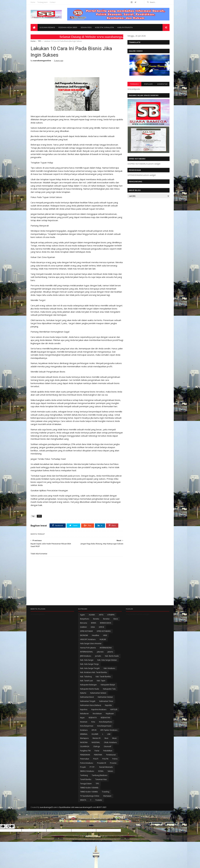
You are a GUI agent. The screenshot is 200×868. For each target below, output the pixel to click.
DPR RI (101, 627)
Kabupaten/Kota (125, 27)
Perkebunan (111, 755)
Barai (116, 619)
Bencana (84, 623)
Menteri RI (97, 738)
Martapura (84, 738)
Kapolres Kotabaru (99, 709)
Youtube (99, 800)
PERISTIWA (98, 755)
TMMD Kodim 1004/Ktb (89, 788)
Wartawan (107, 796)
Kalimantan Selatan (105, 697)
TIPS (40, 41)
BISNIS (94, 623)
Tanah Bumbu (86, 779)
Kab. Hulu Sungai (87, 660)
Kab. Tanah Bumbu (103, 677)
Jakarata (100, 652)
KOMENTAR (162, 84)
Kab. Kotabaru (109, 668)
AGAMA (92, 615)
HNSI (105, 635)
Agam (82, 615)
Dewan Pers (86, 27)
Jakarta (110, 652)
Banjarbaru (85, 619)
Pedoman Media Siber (68, 27)
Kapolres (84, 709)
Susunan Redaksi (47, 27)
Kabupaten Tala (109, 689)
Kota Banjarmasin (104, 726)
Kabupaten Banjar (108, 685)
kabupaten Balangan (88, 685)
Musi (106, 738)
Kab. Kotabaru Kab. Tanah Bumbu (94, 672)
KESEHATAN (105, 718)
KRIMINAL (84, 734)
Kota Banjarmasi (87, 726)
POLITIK (105, 759)
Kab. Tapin (101, 681)
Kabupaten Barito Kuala (90, 689)
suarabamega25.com (48, 807)
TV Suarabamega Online (90, 796)
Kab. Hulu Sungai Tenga (89, 664)
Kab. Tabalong (86, 677)
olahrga (97, 746)
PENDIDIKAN (85, 755)
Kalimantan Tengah (88, 701)
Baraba (96, 619)
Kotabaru (84, 730)
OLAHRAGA (85, 746)
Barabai (106, 619)
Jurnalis (98, 656)
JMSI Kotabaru (86, 656)
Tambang (84, 775)
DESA (93, 627)
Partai (97, 751)
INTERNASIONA (106, 648)
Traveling (106, 792)
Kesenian (84, 722)
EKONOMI (84, 635)
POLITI (96, 759)
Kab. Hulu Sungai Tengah (90, 668)
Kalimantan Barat (87, 697)
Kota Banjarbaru (106, 722)
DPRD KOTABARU (104, 631)
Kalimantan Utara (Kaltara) (91, 705)
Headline (96, 635)
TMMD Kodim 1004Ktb (89, 792)
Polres (115, 759)
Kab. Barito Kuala (112, 656)
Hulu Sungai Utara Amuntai (91, 643)
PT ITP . (92, 767)
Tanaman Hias (101, 779)
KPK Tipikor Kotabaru (109, 730)
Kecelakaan (97, 714)
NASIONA (84, 742)
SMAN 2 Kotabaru (87, 771)
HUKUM (103, 639)
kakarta (83, 693)
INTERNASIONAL (87, 652)
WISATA (83, 800)
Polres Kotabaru (87, 763)
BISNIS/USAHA (106, 623)
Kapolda (108, 705)
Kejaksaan (110, 714)
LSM (109, 734)
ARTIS (101, 615)
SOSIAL (101, 771)
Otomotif (108, 746)
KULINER (95, 734)
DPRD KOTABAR (86, 631)
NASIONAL (96, 742)
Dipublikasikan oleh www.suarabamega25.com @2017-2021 (83, 807)
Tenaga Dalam (86, 784)
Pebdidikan (108, 751)
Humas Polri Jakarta (88, 648)
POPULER (148, 84)
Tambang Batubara (100, 775)
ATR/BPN (111, 615)
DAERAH (83, 627)
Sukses (110, 771)
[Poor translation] (10, 826)
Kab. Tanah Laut (86, 681)
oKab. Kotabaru (110, 742)
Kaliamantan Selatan (98, 693)
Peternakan (85, 759)
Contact (53, 2)
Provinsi (113, 763)
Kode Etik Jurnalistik (104, 27)
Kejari (82, 718)
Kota (93, 722)
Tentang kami (42, 2)
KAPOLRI (114, 709)
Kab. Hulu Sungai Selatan (107, 660)
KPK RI (94, 730)
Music (115, 738)
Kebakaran (84, 714)
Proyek (83, 767)
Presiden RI (102, 763)
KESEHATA (93, 718)
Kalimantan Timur (106, 701)
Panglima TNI (85, 751)
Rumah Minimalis (106, 767)
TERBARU (134, 84)
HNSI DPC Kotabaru (88, 639)
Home (33, 2)
